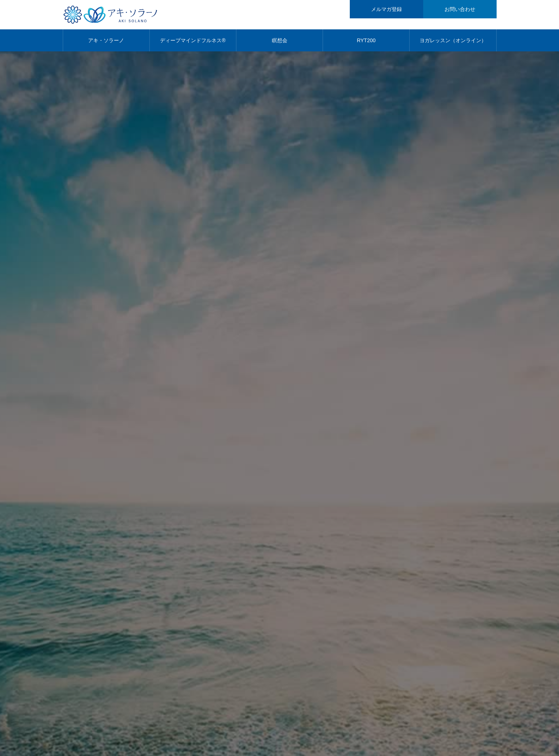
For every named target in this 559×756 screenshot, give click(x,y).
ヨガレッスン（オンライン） (453, 40)
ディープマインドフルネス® (193, 40)
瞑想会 (280, 40)
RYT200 (366, 40)
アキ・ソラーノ (106, 40)
